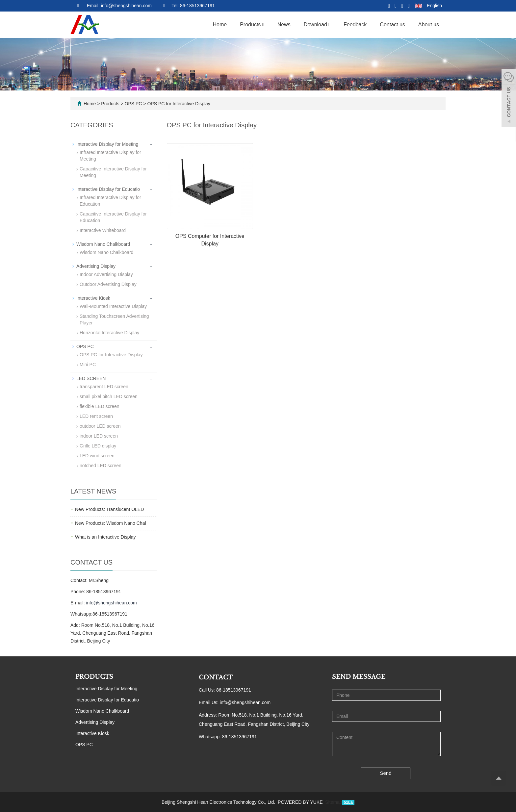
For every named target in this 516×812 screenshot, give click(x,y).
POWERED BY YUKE (301, 802)
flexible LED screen (100, 406)
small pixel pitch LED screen (109, 396)
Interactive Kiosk (93, 298)
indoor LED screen (99, 436)
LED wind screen (97, 456)
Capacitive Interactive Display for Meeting (113, 172)
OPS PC (133, 104)
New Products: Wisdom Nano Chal (111, 523)
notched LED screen (101, 466)
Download (317, 25)
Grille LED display (98, 446)
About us (429, 25)
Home (220, 25)
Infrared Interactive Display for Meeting (110, 156)
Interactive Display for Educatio (108, 189)
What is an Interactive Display (105, 537)
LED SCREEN (91, 378)
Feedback (355, 25)
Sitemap (334, 802)
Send (386, 773)
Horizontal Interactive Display (109, 333)
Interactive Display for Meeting (107, 144)
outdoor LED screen (100, 426)
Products (252, 25)
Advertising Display (96, 266)
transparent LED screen (104, 387)
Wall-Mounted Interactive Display (113, 306)
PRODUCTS (94, 677)
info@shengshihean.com (111, 603)
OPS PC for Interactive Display (178, 104)
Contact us (392, 25)
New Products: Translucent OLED (109, 509)
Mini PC (88, 365)
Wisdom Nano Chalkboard (103, 244)
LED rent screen (96, 416)
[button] (263, 25)
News (284, 25)
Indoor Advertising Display (106, 274)
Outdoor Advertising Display (108, 284)
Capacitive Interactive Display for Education (113, 217)
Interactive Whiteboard (103, 230)
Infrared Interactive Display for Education (110, 201)
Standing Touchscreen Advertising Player (114, 319)
